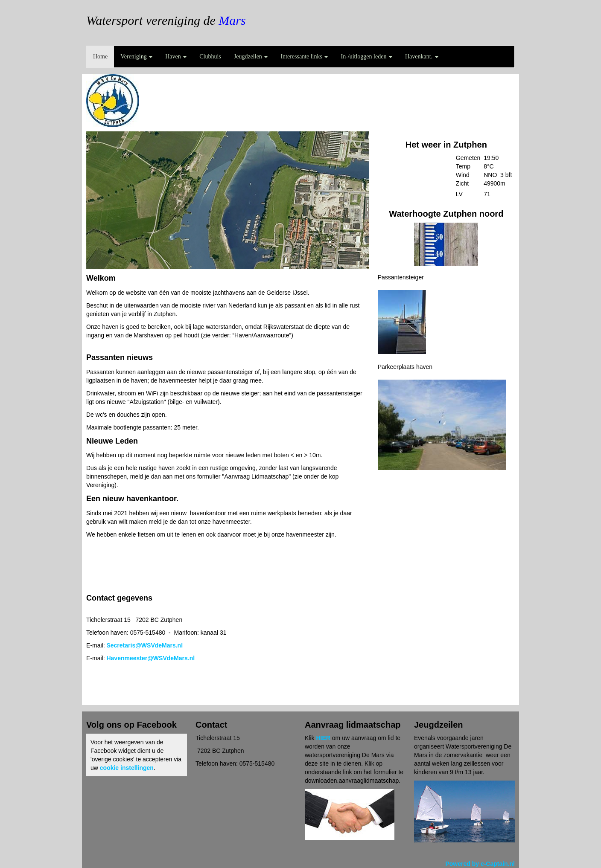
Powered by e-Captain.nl (480, 864)
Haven (176, 57)
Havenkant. (422, 57)
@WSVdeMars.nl (144, 645)
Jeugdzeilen (251, 57)
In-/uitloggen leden (366, 57)
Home (100, 57)
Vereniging (136, 57)
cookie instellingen (127, 768)
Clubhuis (210, 57)
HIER (323, 738)
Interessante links (304, 57)
